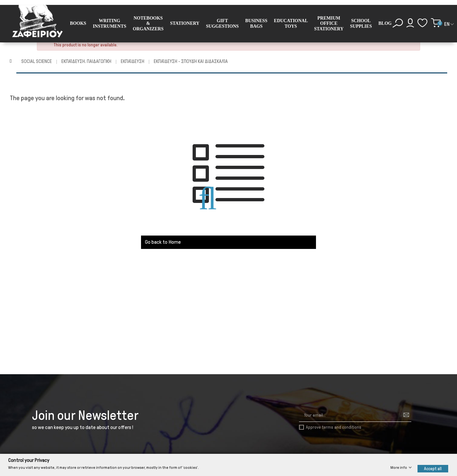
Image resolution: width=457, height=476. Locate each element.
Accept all (433, 468)
